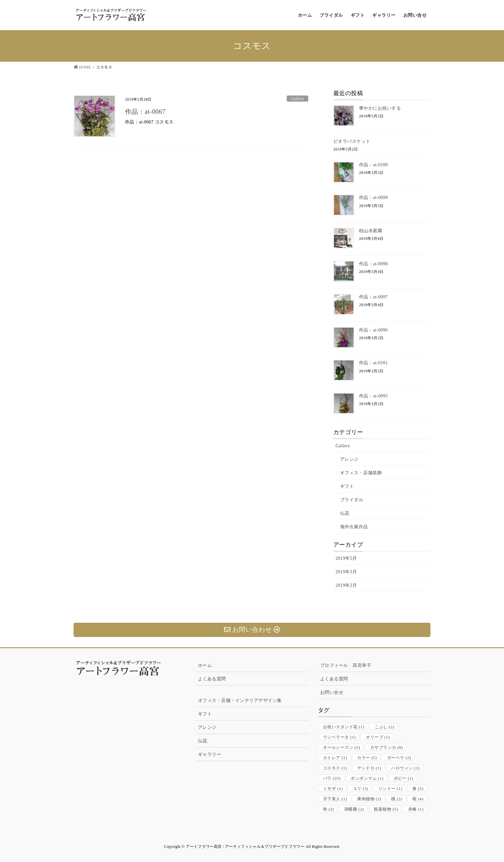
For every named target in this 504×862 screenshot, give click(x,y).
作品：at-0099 (373, 198)
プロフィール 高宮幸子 (346, 665)
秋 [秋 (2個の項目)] (328, 809)
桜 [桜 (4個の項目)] (418, 799)
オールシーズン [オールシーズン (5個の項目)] (342, 747)
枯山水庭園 (371, 231)
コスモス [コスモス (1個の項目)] (335, 768)
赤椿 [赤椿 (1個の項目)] (416, 809)
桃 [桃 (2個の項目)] (397, 799)
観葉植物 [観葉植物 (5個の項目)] (386, 809)
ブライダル (352, 500)
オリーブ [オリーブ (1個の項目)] (378, 737)
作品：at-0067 (145, 112)
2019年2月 (346, 585)
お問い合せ (332, 692)
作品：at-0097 (373, 297)
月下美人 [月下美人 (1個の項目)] (335, 799)
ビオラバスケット (352, 141)
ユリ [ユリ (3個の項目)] (361, 789)
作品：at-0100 (373, 165)
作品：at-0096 (373, 330)
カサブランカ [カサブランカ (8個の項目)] (387, 747)
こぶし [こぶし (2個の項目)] (384, 727)
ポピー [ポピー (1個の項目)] (404, 778)
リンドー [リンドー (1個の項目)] (390, 789)
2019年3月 (346, 572)
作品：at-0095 (373, 396)
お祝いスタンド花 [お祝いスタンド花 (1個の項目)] (344, 727)
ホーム (205, 665)
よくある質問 (212, 679)
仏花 (345, 513)
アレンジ (349, 459)
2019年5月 (346, 558)
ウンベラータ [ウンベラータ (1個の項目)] (339, 737)
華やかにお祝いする (380, 108)
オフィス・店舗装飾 (361, 473)
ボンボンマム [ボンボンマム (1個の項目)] (367, 778)
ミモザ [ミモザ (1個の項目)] (333, 789)
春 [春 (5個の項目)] (418, 789)
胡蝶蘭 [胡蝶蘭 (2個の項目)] (354, 809)
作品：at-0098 (373, 264)
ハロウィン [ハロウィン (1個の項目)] (405, 768)
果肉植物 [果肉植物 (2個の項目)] (369, 799)
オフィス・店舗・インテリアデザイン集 (240, 700)
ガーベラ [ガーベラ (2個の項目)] (399, 758)
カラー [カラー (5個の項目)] (367, 758)
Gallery (297, 99)
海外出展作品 (354, 527)
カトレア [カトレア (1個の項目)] (335, 758)
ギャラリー (210, 754)
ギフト (347, 486)
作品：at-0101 (373, 363)
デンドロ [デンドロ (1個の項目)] (369, 768)
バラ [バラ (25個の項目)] (332, 778)
